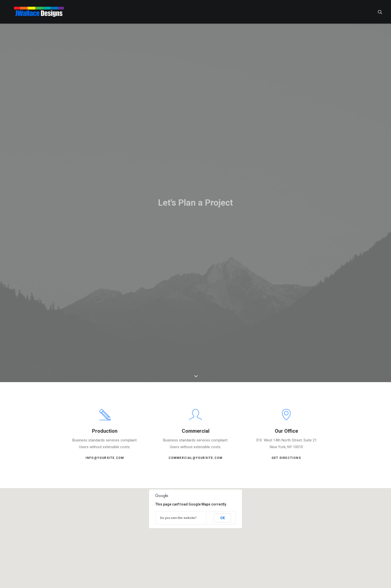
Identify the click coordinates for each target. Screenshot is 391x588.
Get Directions (286, 454)
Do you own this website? (178, 514)
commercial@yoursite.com (196, 454)
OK (223, 513)
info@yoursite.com (105, 454)
